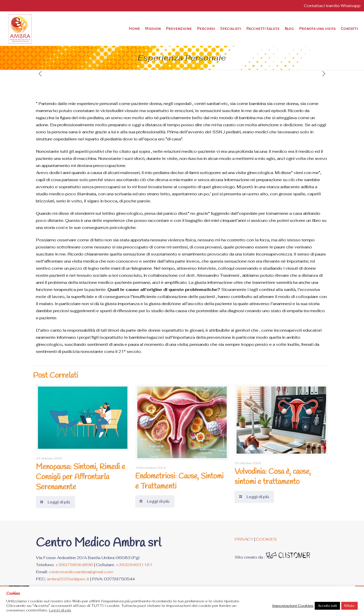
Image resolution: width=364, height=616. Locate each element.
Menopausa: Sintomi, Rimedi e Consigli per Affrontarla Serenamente (81, 477)
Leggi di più (60, 610)
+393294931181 (134, 565)
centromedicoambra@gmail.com (81, 572)
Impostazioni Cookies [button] (293, 606)
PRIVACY (244, 539)
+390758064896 (74, 565)
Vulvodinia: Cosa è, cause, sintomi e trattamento (273, 477)
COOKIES (266, 539)
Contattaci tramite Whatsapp (332, 6)
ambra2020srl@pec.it (68, 579)
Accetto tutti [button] (327, 606)
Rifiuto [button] (349, 606)
